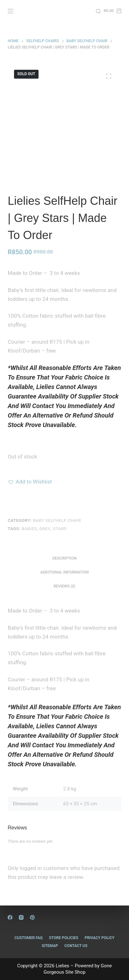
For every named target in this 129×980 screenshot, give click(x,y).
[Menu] (11, 11)
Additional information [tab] (64, 572)
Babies (29, 529)
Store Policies (64, 938)
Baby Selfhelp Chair (57, 520)
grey (45, 529)
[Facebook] (10, 917)
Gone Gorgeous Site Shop (78, 969)
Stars (60, 529)
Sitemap (50, 946)
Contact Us (76, 946)
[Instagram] (21, 917)
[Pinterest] (32, 917)
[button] (30, 482)
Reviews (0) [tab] (64, 586)
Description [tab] (64, 558)
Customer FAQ (28, 938)
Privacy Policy (100, 938)
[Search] (98, 11)
